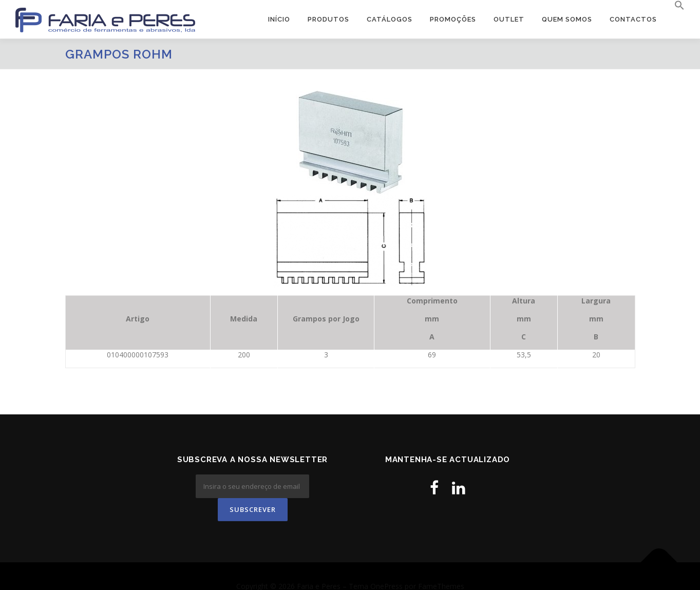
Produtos (328, 19)
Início (279, 19)
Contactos (633, 19)
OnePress (386, 566)
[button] (675, 6)
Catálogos (390, 19)
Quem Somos (567, 19)
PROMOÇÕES (453, 19)
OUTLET (509, 19)
